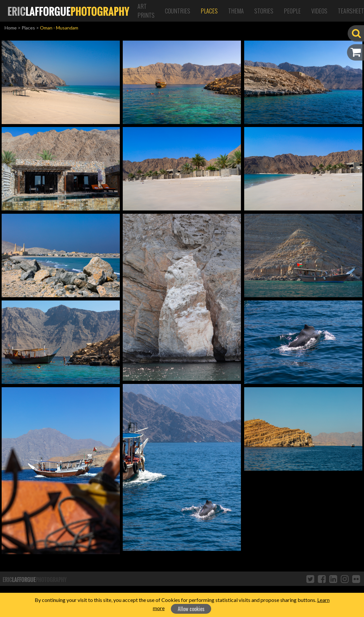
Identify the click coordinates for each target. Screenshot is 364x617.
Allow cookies (191, 609)
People (292, 11)
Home (11, 28)
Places (209, 11)
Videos (319, 11)
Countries (178, 11)
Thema (236, 11)
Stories (264, 11)
